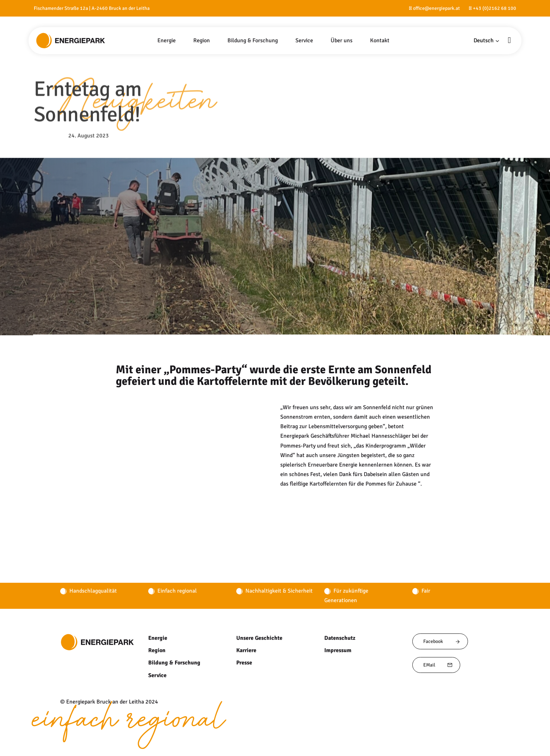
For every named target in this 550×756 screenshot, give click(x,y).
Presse (244, 663)
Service (157, 675)
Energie (157, 638)
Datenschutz (340, 638)
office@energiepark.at (436, 8)
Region (157, 650)
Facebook (442, 641)
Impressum (338, 650)
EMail (438, 665)
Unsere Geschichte (259, 638)
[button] (486, 41)
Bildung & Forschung (173, 663)
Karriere (246, 650)
